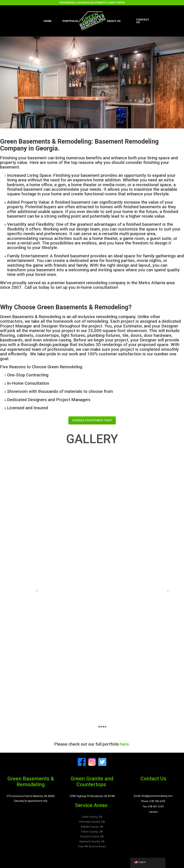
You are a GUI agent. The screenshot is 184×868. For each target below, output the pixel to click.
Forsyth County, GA (92, 837)
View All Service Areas (92, 846)
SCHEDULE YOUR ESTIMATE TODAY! (92, 420)
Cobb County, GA (92, 817)
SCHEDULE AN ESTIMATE (91, 3)
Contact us (143, 21)
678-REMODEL (67, 3)
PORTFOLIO (70, 21)
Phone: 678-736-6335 (153, 801)
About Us (114, 21)
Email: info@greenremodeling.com (153, 796)
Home (48, 21)
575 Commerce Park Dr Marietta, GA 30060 (31, 796)
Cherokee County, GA (92, 822)
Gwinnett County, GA (92, 842)
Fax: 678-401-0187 (153, 807)
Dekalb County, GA (92, 827)
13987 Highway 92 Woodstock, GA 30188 (92, 796)
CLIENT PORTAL (116, 3)
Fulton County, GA (92, 832)
